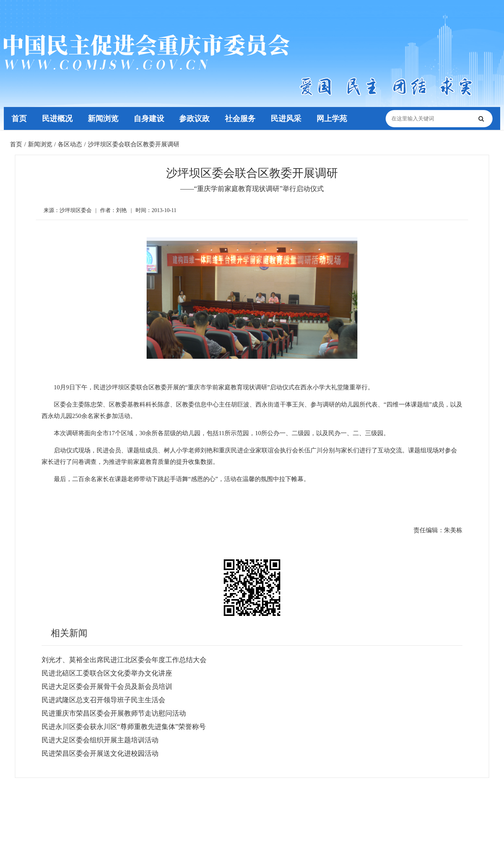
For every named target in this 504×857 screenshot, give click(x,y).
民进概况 (57, 118)
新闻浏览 (103, 118)
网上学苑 (332, 118)
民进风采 (286, 118)
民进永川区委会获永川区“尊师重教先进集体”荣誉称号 (124, 727)
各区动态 (70, 144)
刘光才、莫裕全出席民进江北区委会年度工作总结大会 (124, 660)
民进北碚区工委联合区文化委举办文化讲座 (107, 673)
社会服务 (241, 118)
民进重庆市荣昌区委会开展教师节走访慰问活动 (114, 713)
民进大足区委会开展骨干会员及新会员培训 (107, 687)
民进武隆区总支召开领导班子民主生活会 (103, 700)
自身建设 (149, 118)
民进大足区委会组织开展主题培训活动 (100, 740)
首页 (19, 118)
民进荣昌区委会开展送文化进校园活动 (100, 753)
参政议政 (195, 118)
